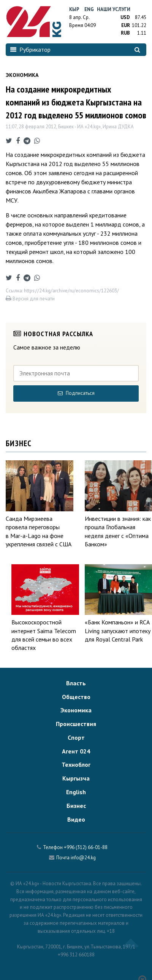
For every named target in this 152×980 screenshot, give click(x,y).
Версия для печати (30, 299)
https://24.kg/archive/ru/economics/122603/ (71, 291)
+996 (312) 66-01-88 (86, 847)
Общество (76, 697)
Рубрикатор (30, 49)
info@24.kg (83, 858)
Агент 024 (76, 751)
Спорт (76, 737)
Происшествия (76, 724)
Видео (76, 819)
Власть (76, 683)
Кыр (74, 9)
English (76, 792)
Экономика (76, 710)
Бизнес (76, 806)
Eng (89, 9)
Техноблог (76, 765)
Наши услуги (114, 9)
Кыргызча (76, 778)
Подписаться (76, 393)
